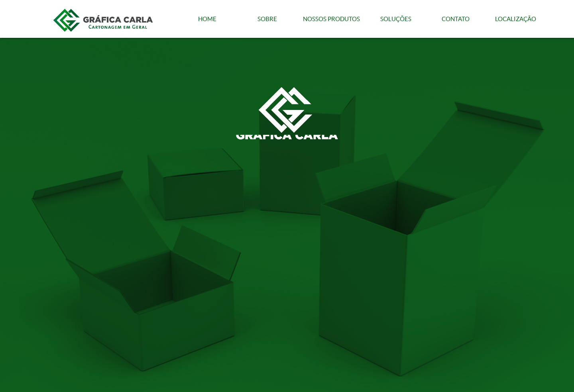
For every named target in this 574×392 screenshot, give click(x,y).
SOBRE (267, 19)
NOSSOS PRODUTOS (331, 19)
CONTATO (456, 19)
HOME (207, 19)
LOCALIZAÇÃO (516, 19)
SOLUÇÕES (396, 19)
